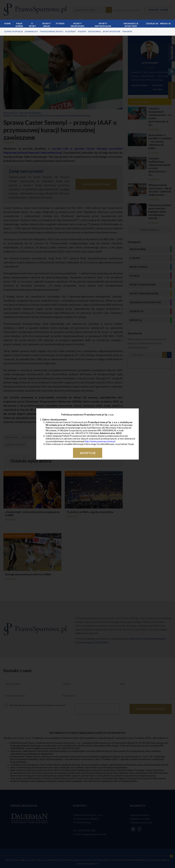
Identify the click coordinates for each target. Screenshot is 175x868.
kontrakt (71, 31)
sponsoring (95, 31)
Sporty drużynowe (77, 25)
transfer (127, 31)
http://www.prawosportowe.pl (100, 441)
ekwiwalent (31, 31)
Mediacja (165, 23)
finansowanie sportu (52, 31)
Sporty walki (46, 25)
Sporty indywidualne (103, 25)
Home (7, 23)
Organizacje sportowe (131, 25)
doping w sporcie (14, 31)
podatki (82, 31)
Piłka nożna (19, 25)
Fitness (60, 23)
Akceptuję (88, 453)
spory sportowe (112, 31)
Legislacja (152, 23)
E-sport (32, 25)
